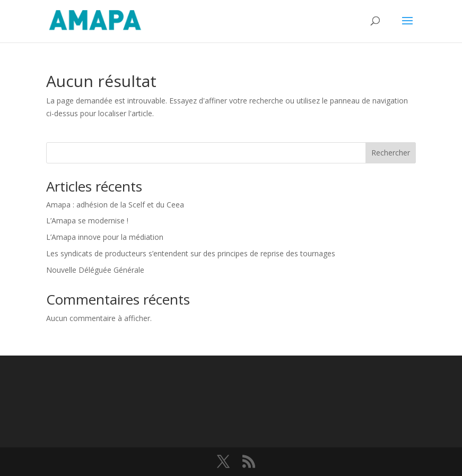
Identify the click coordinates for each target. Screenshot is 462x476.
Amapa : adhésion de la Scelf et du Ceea (115, 205)
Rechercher (391, 153)
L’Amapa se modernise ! (88, 220)
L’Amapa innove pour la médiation (105, 237)
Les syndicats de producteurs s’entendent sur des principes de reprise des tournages (191, 253)
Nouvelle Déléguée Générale (95, 270)
